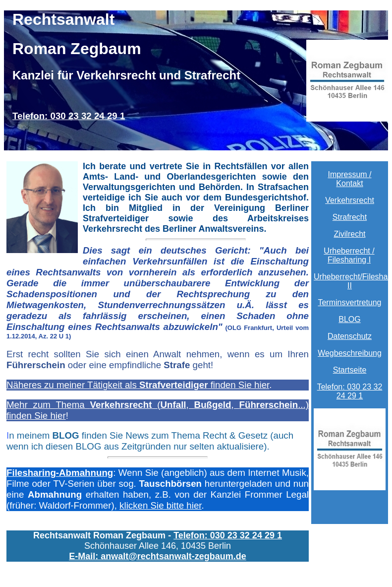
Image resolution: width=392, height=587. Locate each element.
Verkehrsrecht (350, 200)
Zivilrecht (349, 234)
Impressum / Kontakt (349, 179)
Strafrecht (350, 217)
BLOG (349, 319)
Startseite (350, 370)
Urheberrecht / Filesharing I (349, 255)
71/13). (158, 294)
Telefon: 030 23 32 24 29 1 (69, 116)
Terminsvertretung (349, 302)
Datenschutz (350, 336)
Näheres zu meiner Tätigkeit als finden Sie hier (138, 385)
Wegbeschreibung (350, 353)
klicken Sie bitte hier (160, 505)
